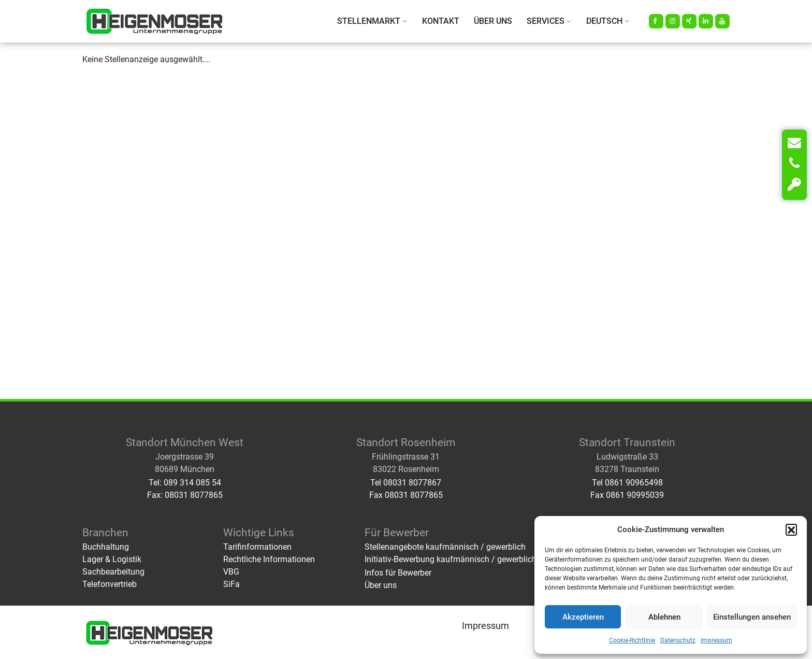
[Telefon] (794, 164)
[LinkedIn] (706, 21)
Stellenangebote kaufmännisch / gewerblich (445, 547)
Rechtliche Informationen (269, 559)
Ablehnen (664, 617)
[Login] (794, 184)
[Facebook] (656, 21)
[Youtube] (722, 21)
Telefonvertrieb (110, 584)
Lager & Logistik (112, 559)
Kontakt (441, 21)
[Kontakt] (794, 143)
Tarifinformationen (257, 547)
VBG (231, 572)
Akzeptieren (583, 617)
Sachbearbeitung (113, 572)
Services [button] (549, 21)
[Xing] (689, 21)
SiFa (231, 584)
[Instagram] (673, 21)
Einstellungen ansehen (752, 617)
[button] (791, 529)
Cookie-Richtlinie (632, 640)
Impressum (716, 640)
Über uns (493, 21)
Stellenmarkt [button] (372, 21)
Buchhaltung (106, 547)
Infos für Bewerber (398, 573)
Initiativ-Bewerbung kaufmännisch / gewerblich (451, 559)
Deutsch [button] (608, 21)
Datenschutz (678, 640)
